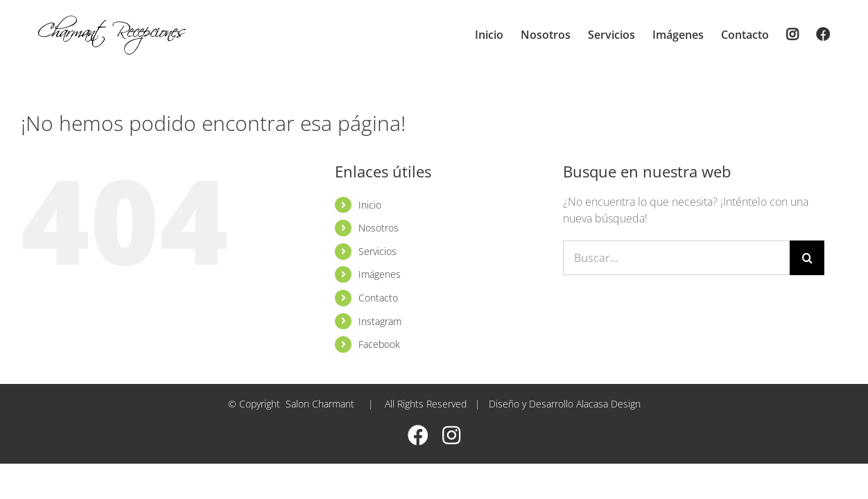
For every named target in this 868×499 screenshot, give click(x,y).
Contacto (378, 298)
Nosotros (379, 228)
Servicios (377, 251)
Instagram (380, 321)
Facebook (379, 344)
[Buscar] (807, 258)
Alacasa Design (608, 404)
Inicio (370, 205)
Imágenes (380, 274)
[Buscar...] (676, 258)
